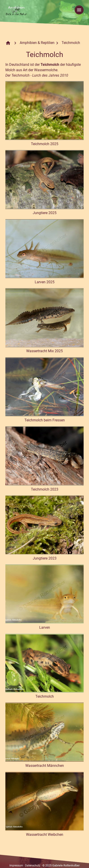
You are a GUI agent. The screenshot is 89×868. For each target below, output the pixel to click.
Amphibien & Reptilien (37, 43)
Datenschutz (33, 866)
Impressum (16, 866)
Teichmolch (71, 43)
